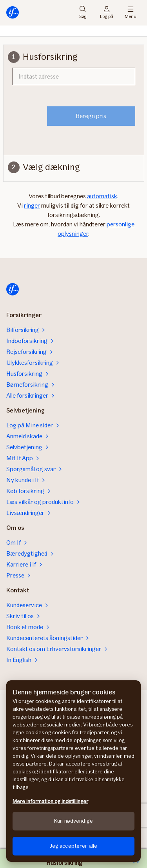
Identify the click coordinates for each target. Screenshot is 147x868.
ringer (32, 205)
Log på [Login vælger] (107, 13)
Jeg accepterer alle (74, 846)
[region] (73, 771)
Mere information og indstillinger (50, 801)
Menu (131, 13)
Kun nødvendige (73, 821)
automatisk (102, 196)
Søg (83, 13)
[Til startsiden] (13, 13)
